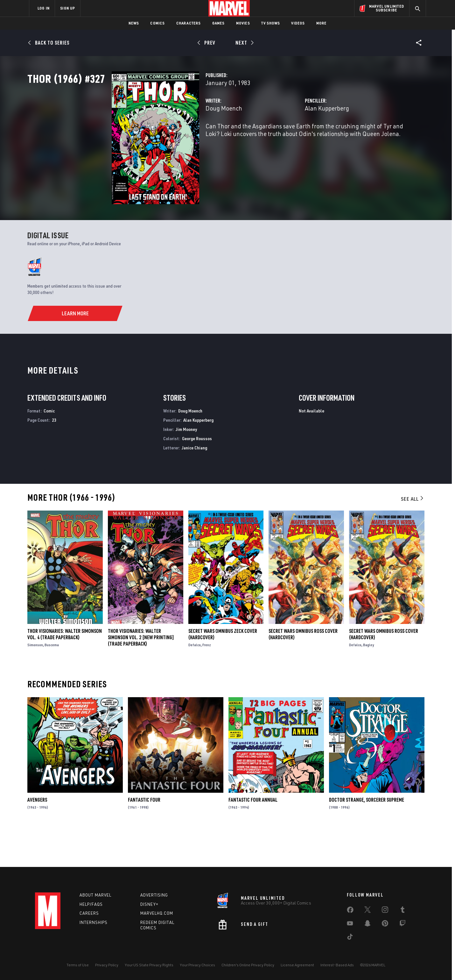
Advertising (154, 895)
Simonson (35, 681)
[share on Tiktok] (350, 938)
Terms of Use (78, 965)
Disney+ (149, 904)
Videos (298, 23)
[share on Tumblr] (402, 911)
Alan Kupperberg (297, 136)
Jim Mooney (186, 466)
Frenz (207, 681)
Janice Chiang (194, 484)
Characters (189, 23)
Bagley (368, 681)
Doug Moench (165, 136)
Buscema (52, 681)
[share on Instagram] (385, 911)
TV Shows (271, 23)
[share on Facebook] (350, 911)
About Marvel (95, 895)
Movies (243, 23)
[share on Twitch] (402, 925)
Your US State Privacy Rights (149, 965)
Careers (89, 913)
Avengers (37, 836)
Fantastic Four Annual (253, 836)
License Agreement (297, 965)
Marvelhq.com (157, 913)
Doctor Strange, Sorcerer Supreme (367, 836)
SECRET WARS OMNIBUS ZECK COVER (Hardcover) (223, 670)
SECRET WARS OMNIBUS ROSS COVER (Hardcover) (303, 670)
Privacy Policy (107, 965)
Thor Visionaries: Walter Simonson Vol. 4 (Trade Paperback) (65, 670)
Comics (157, 23)
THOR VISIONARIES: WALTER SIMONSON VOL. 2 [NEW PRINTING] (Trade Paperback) (141, 674)
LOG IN (44, 8)
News (134, 23)
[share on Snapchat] (367, 925)
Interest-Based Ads (337, 965)
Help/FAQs (91, 904)
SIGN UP (67, 8)
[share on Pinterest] (385, 925)
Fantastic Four (144, 836)
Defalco (195, 681)
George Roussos (197, 475)
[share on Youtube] (350, 925)
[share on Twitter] (367, 911)
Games (218, 23)
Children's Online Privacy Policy (248, 965)
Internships (94, 922)
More (322, 23)
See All (413, 535)
